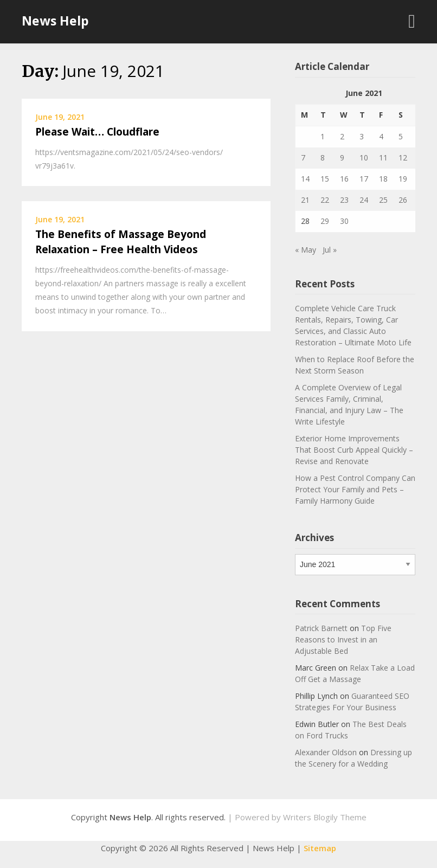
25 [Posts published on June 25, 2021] (383, 200)
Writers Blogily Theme (325, 817)
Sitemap (320, 848)
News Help (55, 21)
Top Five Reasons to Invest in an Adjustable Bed (343, 639)
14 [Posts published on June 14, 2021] (305, 179)
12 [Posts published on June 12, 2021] (403, 157)
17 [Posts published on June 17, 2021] (364, 179)
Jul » (330, 250)
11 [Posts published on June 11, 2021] (383, 157)
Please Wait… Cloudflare (97, 132)
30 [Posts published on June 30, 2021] (344, 221)
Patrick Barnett (321, 628)
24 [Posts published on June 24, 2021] (364, 200)
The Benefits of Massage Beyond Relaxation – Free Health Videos (121, 242)
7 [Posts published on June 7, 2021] (303, 157)
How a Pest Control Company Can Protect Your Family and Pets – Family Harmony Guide (355, 489)
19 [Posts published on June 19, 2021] (403, 179)
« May (306, 250)
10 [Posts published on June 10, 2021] (364, 157)
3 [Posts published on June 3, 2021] (362, 136)
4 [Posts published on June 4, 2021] (381, 136)
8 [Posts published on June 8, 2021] (323, 157)
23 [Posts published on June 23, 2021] (344, 200)
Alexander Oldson (326, 752)
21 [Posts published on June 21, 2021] (305, 200)
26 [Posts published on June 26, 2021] (403, 200)
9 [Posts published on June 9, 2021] (342, 157)
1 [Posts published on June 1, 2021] (323, 136)
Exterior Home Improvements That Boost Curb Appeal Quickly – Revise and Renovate (354, 450)
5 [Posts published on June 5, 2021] (401, 136)
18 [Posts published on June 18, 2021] (383, 179)
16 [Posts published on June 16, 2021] (344, 179)
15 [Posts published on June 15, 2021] (325, 179)
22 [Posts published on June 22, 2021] (325, 200)
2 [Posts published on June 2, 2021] (342, 136)
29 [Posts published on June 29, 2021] (325, 221)
